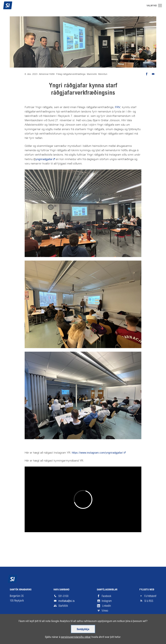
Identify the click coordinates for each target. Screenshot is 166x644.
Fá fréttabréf (150, 596)
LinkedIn (107, 606)
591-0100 (63, 596)
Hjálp (43, 632)
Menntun (103, 74)
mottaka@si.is (66, 601)
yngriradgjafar (44, 159)
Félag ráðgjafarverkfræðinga (71, 74)
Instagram (107, 601)
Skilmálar (28, 632)
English (56, 632)
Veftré (13, 632)
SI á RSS (149, 601)
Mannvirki (92, 74)
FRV (118, 107)
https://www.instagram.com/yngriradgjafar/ (97, 453)
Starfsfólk (63, 606)
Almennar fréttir (47, 74)
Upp (149, 632)
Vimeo (105, 611)
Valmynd (161, 6)
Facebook (106, 596)
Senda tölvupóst (153, 74)
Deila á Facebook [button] (147, 74)
